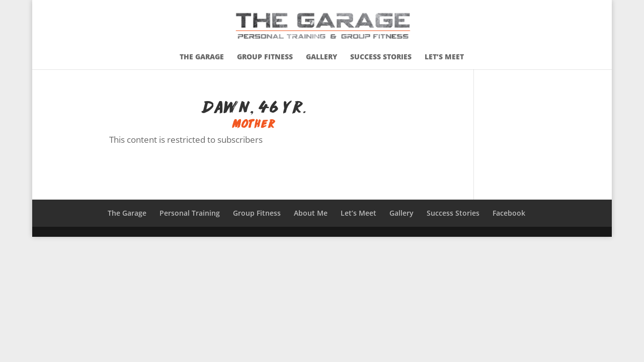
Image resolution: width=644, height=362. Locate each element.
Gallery (321, 57)
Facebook (509, 213)
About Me (311, 213)
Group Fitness (265, 57)
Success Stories (381, 57)
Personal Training (190, 213)
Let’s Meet (444, 57)
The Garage (202, 57)
